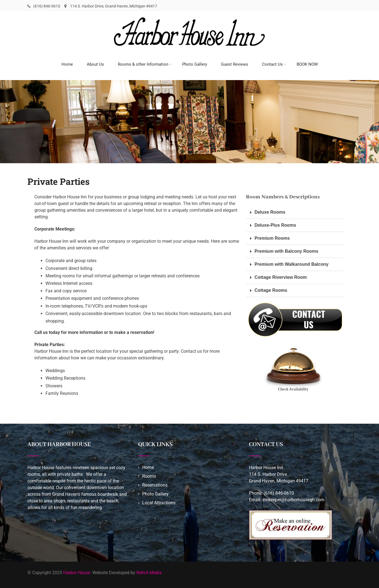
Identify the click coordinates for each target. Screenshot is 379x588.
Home (67, 63)
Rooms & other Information (145, 63)
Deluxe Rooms (270, 211)
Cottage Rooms (271, 289)
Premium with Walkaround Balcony (292, 263)
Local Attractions (159, 501)
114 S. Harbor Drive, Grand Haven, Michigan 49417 (111, 6)
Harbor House (77, 571)
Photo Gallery (195, 63)
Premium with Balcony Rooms (286, 250)
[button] (295, 211)
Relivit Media (149, 571)
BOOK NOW (307, 63)
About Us (95, 63)
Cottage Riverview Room (281, 276)
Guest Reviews (235, 63)
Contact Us (274, 63)
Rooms (149, 475)
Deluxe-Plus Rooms (275, 224)
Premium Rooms (272, 237)
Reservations (155, 484)
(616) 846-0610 (47, 6)
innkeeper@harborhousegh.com (293, 498)
